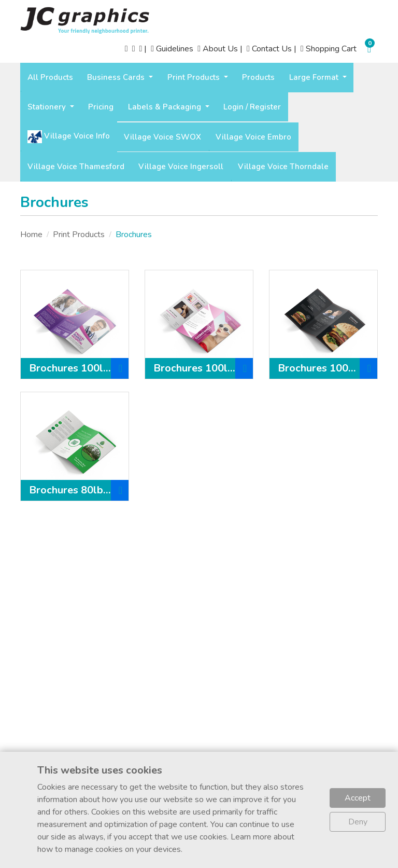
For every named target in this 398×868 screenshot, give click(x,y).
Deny (358, 822)
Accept (358, 798)
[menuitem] (50, 78)
